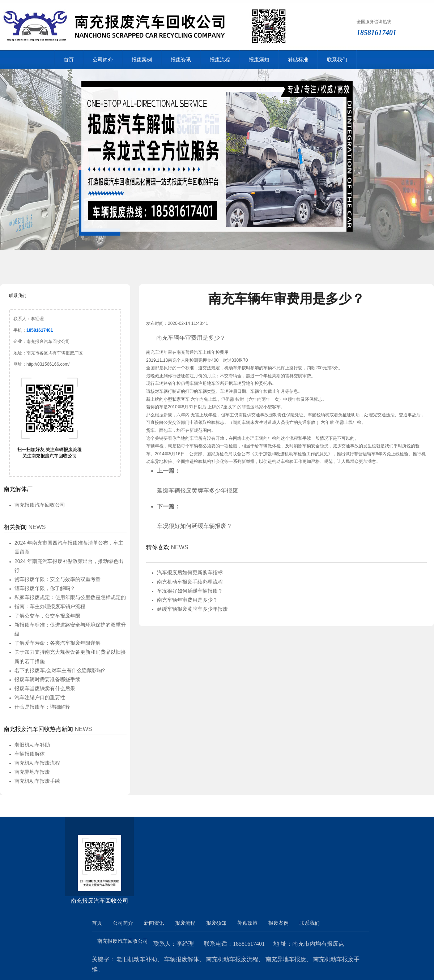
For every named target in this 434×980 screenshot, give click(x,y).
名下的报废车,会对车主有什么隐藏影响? (60, 670)
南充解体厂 (18, 489)
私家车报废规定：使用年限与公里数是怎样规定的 (70, 597)
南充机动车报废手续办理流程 (190, 582)
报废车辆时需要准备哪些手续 (47, 679)
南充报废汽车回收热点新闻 (38, 729)
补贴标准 (298, 60)
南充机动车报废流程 (37, 763)
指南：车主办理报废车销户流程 (50, 606)
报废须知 (259, 60)
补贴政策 (247, 923)
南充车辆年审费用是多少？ (187, 600)
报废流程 (220, 60)
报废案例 (142, 60)
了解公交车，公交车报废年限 (47, 616)
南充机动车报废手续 (37, 781)
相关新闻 (15, 527)
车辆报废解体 (30, 754)
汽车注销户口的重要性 (40, 697)
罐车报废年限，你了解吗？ (45, 588)
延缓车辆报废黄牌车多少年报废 (197, 491)
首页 (69, 60)
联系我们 (337, 60)
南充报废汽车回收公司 (40, 505)
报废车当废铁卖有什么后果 (45, 688)
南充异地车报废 (32, 772)
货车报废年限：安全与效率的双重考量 (58, 579)
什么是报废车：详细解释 (42, 707)
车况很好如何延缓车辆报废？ (195, 526)
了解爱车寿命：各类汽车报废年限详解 (58, 643)
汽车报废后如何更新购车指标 (190, 572)
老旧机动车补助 (32, 745)
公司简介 (103, 60)
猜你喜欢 (158, 547)
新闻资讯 (154, 923)
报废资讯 (181, 60)
